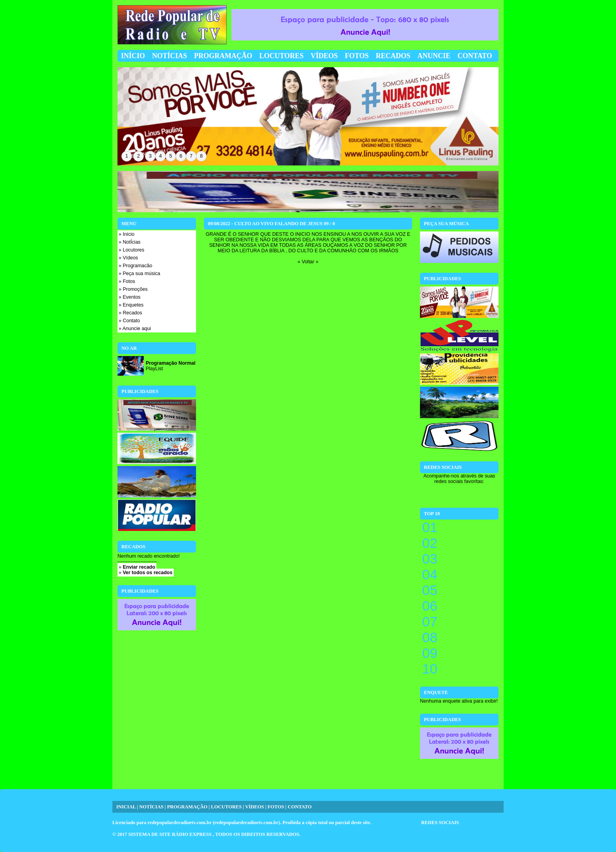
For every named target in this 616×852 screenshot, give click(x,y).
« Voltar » (308, 262)
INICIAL (126, 807)
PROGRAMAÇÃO (187, 807)
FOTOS (276, 807)
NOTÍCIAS (151, 807)
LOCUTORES (226, 807)
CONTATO (300, 807)
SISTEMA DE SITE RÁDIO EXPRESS (171, 834)
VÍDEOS (255, 807)
